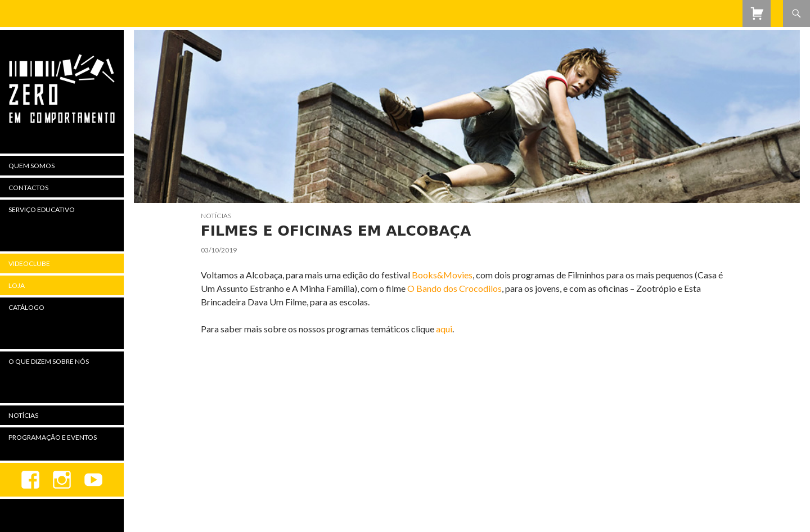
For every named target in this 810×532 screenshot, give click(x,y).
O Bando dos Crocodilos (454, 288)
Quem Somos (31, 166)
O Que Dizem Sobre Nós (49, 361)
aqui (444, 329)
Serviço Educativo (42, 209)
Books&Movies (442, 275)
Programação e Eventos (53, 437)
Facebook (30, 480)
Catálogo (26, 307)
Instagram (62, 480)
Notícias (216, 216)
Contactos (28, 188)
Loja (17, 285)
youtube (93, 480)
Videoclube (29, 263)
